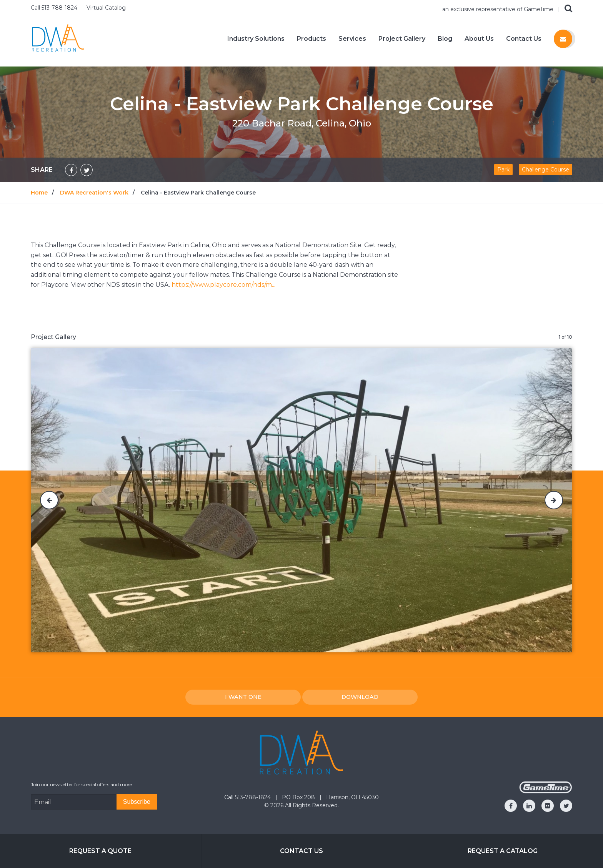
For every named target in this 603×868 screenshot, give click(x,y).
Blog (445, 39)
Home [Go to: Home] (39, 193)
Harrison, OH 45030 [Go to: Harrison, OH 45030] (352, 797)
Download (360, 697)
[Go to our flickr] (548, 806)
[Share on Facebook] (71, 170)
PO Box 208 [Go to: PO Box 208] (299, 797)
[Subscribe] (137, 802)
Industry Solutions (256, 39)
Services (352, 39)
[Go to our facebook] (511, 806)
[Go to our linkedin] (529, 806)
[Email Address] (74, 802)
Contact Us (524, 39)
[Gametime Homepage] (546, 791)
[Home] (58, 38)
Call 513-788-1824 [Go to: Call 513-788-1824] (248, 797)
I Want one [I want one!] (243, 697)
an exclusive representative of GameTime (499, 9)
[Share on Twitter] (87, 170)
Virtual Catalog (106, 8)
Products (311, 39)
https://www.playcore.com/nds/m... (223, 285)
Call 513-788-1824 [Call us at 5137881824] (55, 8)
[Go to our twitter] (566, 806)
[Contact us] (563, 39)
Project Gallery (402, 39)
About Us (479, 39)
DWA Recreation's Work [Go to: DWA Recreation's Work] (94, 193)
